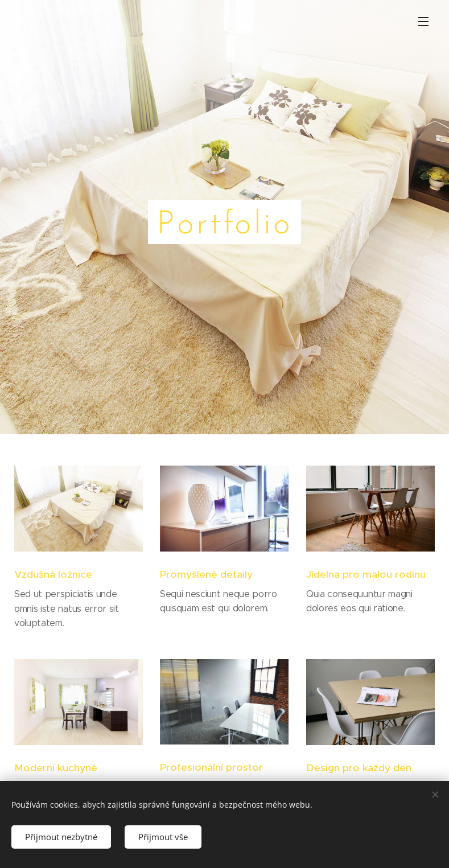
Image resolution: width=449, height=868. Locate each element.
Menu (423, 22)
